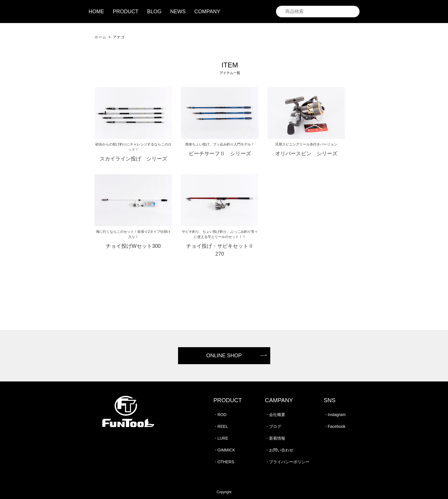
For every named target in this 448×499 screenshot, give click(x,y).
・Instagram (335, 415)
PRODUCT (126, 12)
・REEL (221, 426)
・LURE (221, 438)
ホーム (101, 37)
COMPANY (207, 12)
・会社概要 (275, 415)
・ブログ (273, 426)
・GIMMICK (224, 450)
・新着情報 (275, 438)
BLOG (154, 12)
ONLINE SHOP (224, 356)
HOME (97, 12)
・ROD (220, 415)
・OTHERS (224, 462)
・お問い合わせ (279, 450)
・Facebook (335, 426)
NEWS (178, 12)
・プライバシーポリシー (287, 462)
